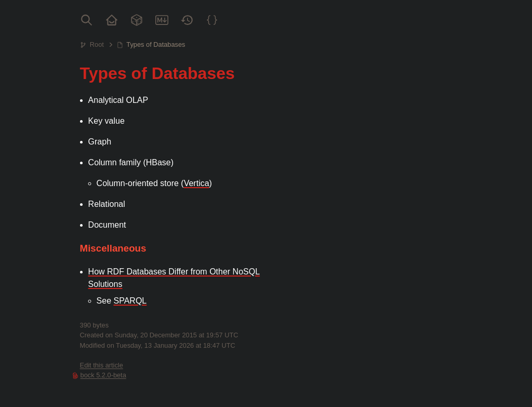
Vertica (197, 183)
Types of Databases (156, 44)
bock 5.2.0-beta (103, 375)
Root (97, 44)
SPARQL (130, 301)
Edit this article (102, 365)
